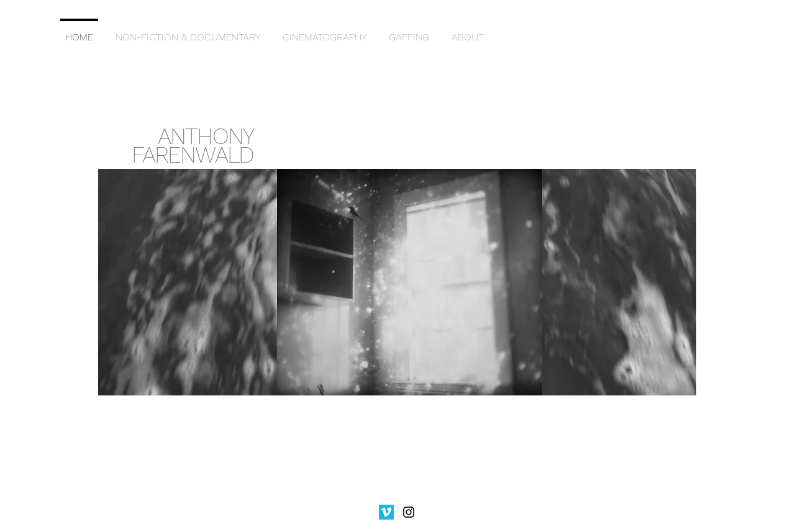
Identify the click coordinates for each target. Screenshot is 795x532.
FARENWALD (193, 155)
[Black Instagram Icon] (409, 512)
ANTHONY (206, 136)
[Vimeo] (386, 512)
